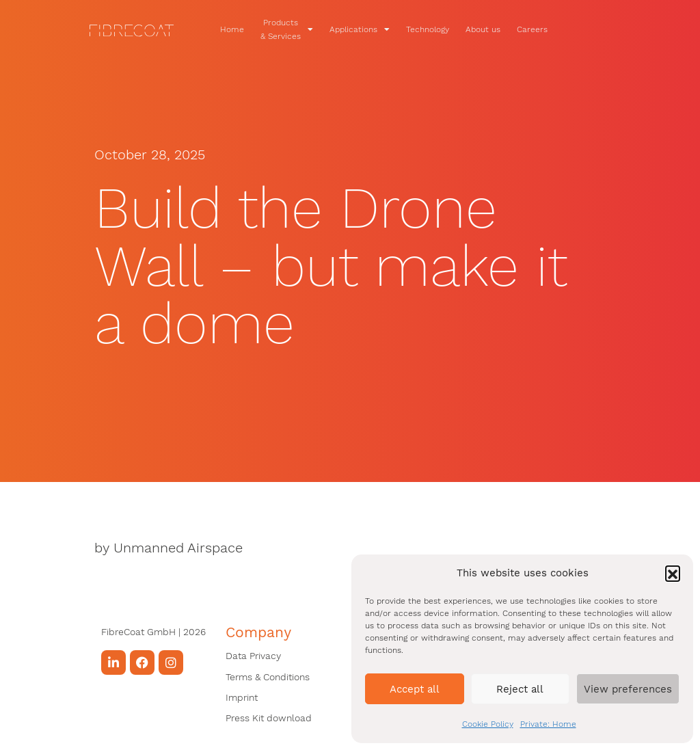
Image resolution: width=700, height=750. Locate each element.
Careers (551, 29)
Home (251, 29)
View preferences (628, 689)
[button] (673, 573)
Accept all (415, 689)
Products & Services (305, 29)
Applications (378, 29)
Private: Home (548, 724)
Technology (446, 29)
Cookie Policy (488, 724)
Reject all (520, 689)
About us (501, 29)
